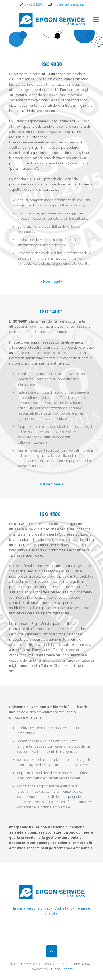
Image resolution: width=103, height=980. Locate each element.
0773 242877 (34, 4)
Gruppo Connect (61, 969)
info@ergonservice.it (68, 4)
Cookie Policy (64, 908)
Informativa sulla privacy (33, 908)
